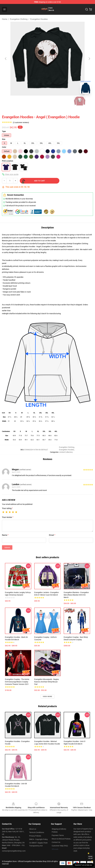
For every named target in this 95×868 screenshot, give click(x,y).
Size (4, 139)
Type (4, 131)
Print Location (8, 161)
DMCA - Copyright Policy (38, 839)
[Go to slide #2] (28, 101)
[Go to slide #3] (41, 101)
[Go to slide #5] (67, 101)
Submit (7, 547)
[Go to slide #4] (54, 101)
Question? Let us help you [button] (83, 865)
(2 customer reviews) (21, 122)
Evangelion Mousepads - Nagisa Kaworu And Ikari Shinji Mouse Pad (47, 682)
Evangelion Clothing (19, 19)
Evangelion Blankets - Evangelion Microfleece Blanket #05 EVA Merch (76, 595)
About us (33, 829)
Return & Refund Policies (61, 839)
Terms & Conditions (37, 832)
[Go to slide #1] (15, 101)
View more (48, 697)
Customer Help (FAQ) (60, 846)
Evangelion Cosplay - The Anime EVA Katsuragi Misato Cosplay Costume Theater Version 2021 (17, 682)
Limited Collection (66, 452)
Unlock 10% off (90, 857)
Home (5, 19)
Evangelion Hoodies (39, 19)
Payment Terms (58, 835)
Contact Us (56, 842)
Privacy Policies (35, 836)
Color (4, 147)
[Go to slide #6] (80, 101)
